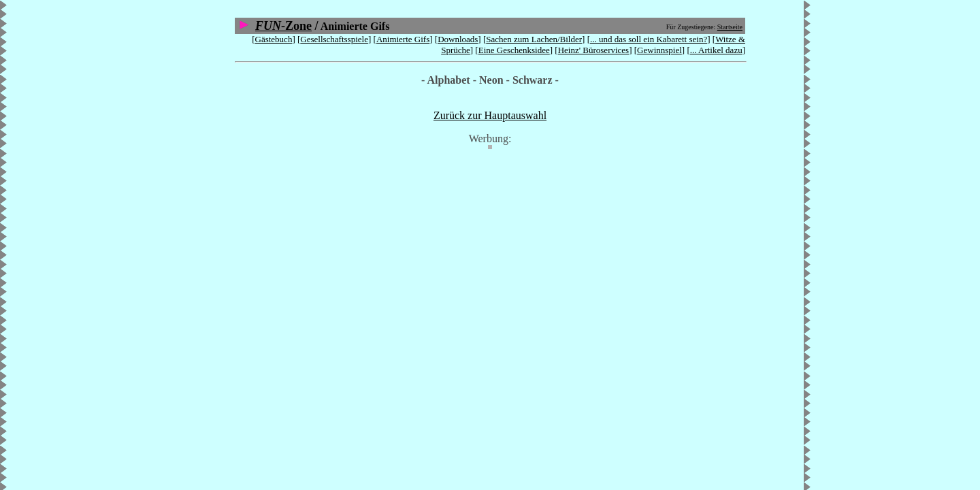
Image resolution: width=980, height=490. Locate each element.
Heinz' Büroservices (594, 50)
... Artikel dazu (716, 50)
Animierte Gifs (403, 39)
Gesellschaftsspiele (334, 39)
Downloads (458, 39)
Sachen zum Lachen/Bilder (534, 39)
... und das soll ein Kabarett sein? (649, 39)
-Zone (283, 26)
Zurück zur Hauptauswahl (490, 115)
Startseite (730, 27)
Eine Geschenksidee (514, 50)
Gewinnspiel (659, 50)
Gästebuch (274, 39)
